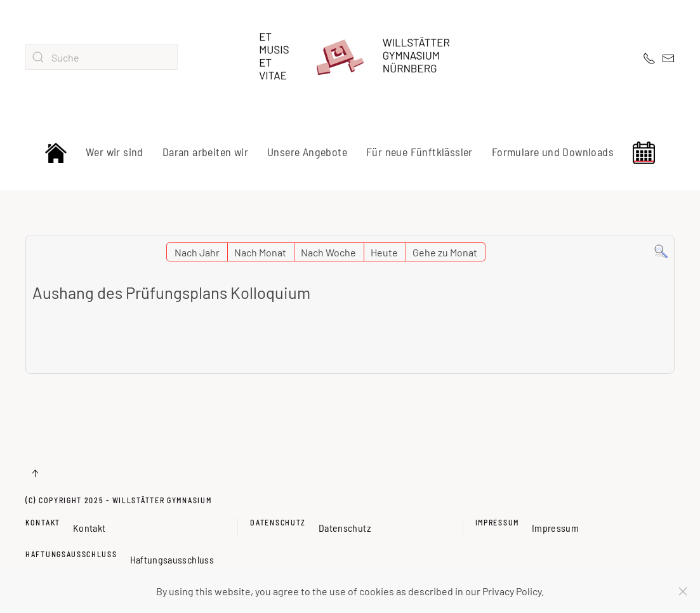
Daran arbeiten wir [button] (205, 152)
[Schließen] (683, 591)
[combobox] (102, 57)
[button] (35, 473)
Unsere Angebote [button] (307, 152)
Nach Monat (260, 252)
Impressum (497, 522)
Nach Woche (328, 252)
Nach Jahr (197, 252)
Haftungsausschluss (71, 554)
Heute (384, 252)
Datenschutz (278, 522)
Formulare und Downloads (553, 152)
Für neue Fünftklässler (419, 152)
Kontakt (43, 522)
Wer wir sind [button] (115, 152)
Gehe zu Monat (445, 252)
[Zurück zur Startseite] (350, 57)
